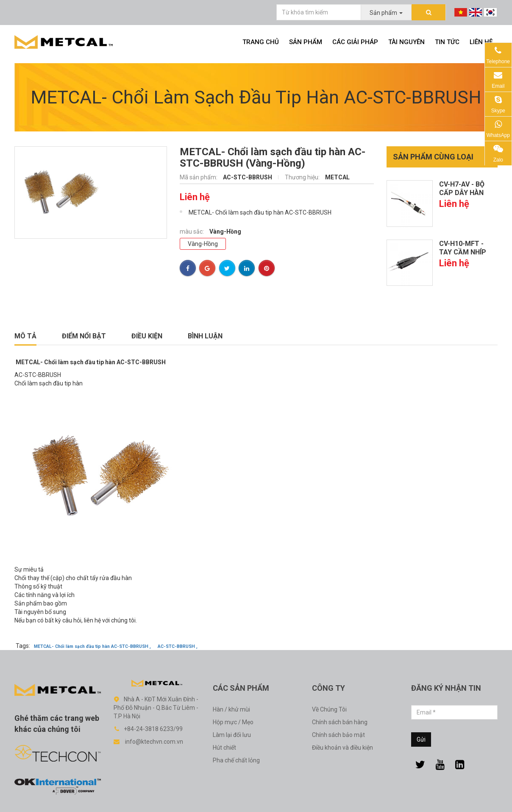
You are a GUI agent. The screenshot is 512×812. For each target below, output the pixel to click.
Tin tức (447, 42)
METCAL (337, 177)
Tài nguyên (406, 42)
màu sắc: (192, 232)
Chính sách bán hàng (340, 722)
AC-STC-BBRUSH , (178, 646)
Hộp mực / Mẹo (233, 722)
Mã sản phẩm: (199, 177)
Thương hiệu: (303, 177)
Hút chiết (224, 748)
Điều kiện (147, 336)
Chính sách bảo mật (338, 735)
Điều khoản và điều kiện (342, 748)
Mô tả (25, 336)
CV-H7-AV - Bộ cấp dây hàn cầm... (462, 193)
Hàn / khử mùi (231, 709)
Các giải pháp (355, 42)
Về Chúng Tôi (329, 709)
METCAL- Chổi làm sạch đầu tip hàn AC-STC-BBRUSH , (92, 646)
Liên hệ (481, 42)
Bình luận (205, 336)
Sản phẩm (306, 42)
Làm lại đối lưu (232, 735)
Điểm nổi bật (84, 336)
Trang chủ (261, 42)
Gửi (421, 739)
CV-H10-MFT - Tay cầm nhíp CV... (463, 252)
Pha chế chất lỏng (236, 760)
